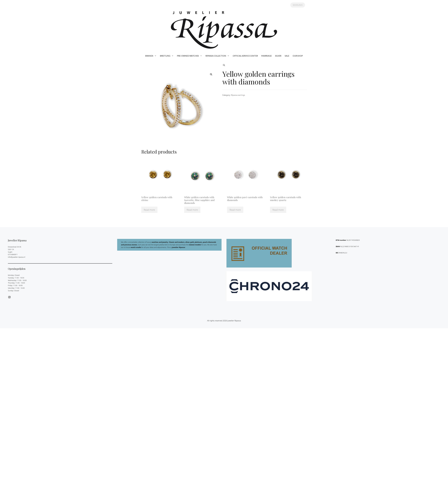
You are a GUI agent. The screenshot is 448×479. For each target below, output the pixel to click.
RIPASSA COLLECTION (218, 56)
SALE (287, 56)
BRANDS (152, 56)
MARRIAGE (266, 56)
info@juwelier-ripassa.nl (17, 257)
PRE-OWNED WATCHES (190, 56)
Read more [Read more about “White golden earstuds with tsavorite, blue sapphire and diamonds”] (192, 210)
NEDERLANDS (298, 5)
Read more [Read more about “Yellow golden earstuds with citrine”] (149, 210)
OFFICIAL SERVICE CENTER (245, 56)
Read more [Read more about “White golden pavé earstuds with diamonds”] (235, 210)
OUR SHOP (298, 56)
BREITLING (168, 56)
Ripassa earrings (238, 95)
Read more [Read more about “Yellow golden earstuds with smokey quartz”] (278, 210)
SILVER (278, 56)
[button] (224, 65)
